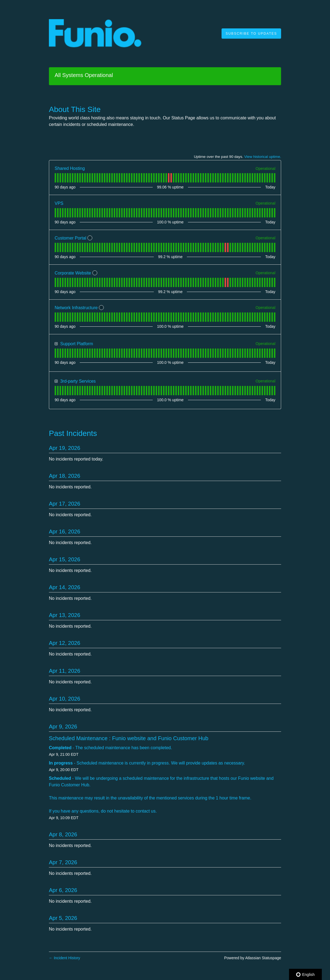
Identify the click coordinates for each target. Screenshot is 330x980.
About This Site (75, 109)
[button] (251, 34)
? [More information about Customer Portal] (90, 238)
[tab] (55, 178)
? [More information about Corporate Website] (95, 273)
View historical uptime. (263, 157)
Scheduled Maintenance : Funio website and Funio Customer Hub (129, 738)
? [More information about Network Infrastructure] (101, 308)
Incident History (64, 958)
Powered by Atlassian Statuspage (253, 958)
